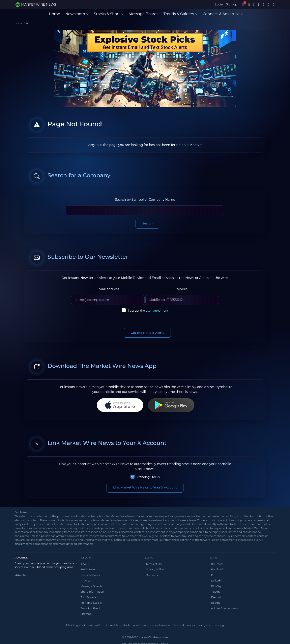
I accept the (148, 311)
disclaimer (21, 544)
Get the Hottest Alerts (147, 333)
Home (54, 14)
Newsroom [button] (77, 14)
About (85, 564)
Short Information (92, 592)
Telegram (217, 592)
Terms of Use (154, 564)
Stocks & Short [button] (109, 14)
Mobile (182, 289)
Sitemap (86, 614)
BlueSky (216, 586)
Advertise (21, 575)
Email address (108, 289)
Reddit (215, 603)
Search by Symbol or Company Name (145, 200)
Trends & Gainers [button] (181, 14)
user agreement (157, 311)
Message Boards (144, 14)
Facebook (217, 569)
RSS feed (217, 564)
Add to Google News (224, 608)
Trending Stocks (148, 477)
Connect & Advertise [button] (223, 14)
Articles (85, 580)
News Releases (90, 575)
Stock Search (89, 569)
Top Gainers (88, 597)
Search (147, 223)
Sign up (232, 4)
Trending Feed (90, 608)
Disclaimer (153, 575)
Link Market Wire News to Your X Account (145, 487)
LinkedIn (217, 580)
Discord (216, 597)
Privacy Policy (155, 569)
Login (219, 4)
